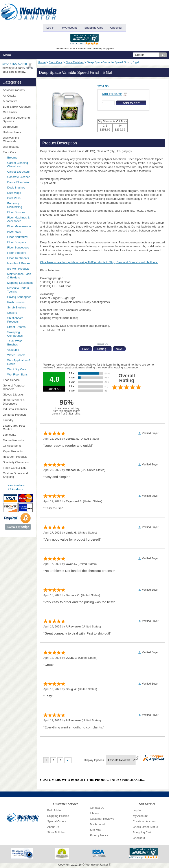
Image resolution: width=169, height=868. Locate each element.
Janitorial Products (18, 415)
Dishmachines (18, 132)
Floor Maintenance (19, 226)
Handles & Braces (19, 263)
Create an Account (144, 821)
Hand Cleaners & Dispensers (18, 402)
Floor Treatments (18, 258)
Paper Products (18, 451)
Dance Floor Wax (18, 182)
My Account (69, 28)
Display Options (94, 760)
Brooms (12, 158)
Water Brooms (16, 355)
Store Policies (56, 832)
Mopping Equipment (20, 283)
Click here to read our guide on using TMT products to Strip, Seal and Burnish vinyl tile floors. (99, 262)
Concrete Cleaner (18, 177)
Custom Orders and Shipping (18, 475)
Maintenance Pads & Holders (19, 276)
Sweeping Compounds (15, 334)
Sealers (12, 313)
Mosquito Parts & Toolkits (18, 290)
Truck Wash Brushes (15, 343)
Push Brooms (16, 302)
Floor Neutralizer (18, 237)
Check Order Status (145, 827)
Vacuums (13, 350)
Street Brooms (16, 327)
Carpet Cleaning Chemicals (18, 165)
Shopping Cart (93, 28)
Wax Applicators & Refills (19, 362)
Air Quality (18, 96)
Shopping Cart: (15, 64)
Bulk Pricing (55, 810)
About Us (53, 827)
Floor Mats (20, 232)
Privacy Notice (99, 835)
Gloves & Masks (18, 395)
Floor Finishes (75, 62)
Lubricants (9, 435)
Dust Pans (14, 198)
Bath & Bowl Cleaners (17, 107)
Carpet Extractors (18, 172)
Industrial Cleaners (15, 409)
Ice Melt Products (18, 269)
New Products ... (17, 485)
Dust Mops (20, 193)
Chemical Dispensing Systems (18, 119)
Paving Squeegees (19, 297)
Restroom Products (18, 457)
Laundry (18, 420)
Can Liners (18, 112)
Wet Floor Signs (17, 374)
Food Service (11, 380)
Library (94, 813)
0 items (28, 68)
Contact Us (97, 808)
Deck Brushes (16, 188)
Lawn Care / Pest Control (18, 427)
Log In (50, 28)
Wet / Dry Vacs (17, 369)
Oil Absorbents (18, 446)
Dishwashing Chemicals (18, 139)
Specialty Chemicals (18, 462)
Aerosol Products (18, 90)
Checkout (116, 28)
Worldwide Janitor (97, 865)
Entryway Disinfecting (15, 205)
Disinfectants (18, 147)
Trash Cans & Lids (18, 468)
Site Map (96, 830)
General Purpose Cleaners (14, 387)
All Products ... (17, 489)
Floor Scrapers (17, 242)
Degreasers (10, 127)
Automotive (10, 101)
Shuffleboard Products (15, 320)
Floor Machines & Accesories (20, 219)
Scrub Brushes (17, 307)
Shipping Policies (58, 816)
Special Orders (57, 821)
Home (42, 62)
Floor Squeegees (18, 247)
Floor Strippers (17, 253)
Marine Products (13, 440)
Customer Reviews (102, 819)
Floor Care (56, 62)
